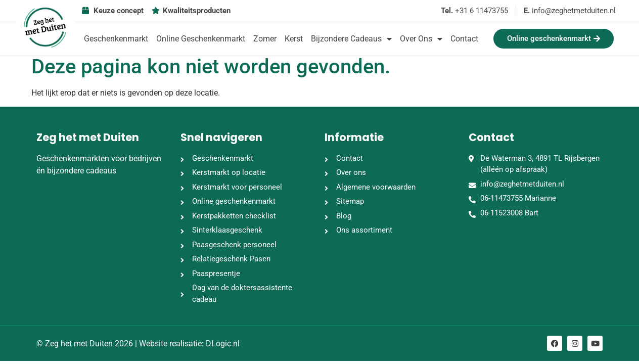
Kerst (294, 39)
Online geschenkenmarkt (201, 39)
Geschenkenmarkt (116, 39)
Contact (464, 39)
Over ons (421, 39)
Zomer (265, 39)
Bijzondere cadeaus (351, 39)
